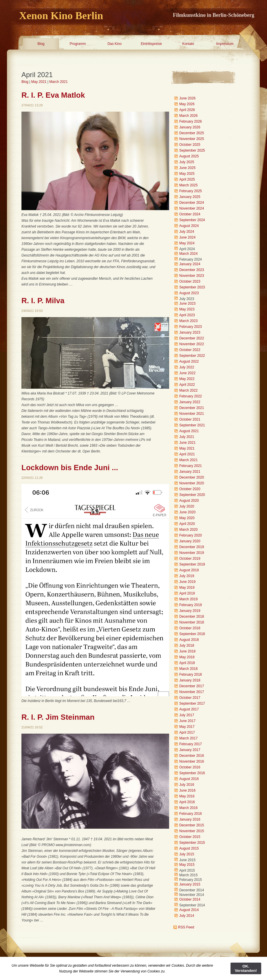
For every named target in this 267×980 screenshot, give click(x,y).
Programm (78, 44)
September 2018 (192, 634)
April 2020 (187, 524)
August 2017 (189, 709)
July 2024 (187, 232)
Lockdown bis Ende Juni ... (70, 468)
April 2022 (187, 385)
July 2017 (187, 715)
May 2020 (187, 518)
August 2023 (189, 293)
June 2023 (187, 303)
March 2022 (188, 390)
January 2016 (190, 819)
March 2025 (188, 185)
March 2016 (188, 808)
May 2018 (187, 657)
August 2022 (189, 361)
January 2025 (190, 197)
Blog (41, 44)
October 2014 (190, 899)
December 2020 (192, 477)
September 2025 (192, 150)
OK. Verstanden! (246, 968)
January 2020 (190, 541)
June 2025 (187, 168)
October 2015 (190, 837)
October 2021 (190, 419)
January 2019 (190, 611)
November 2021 (192, 414)
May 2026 (187, 104)
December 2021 (192, 408)
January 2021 (190, 472)
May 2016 (187, 796)
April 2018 (187, 663)
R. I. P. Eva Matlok (53, 95)
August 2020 (189, 501)
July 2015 (187, 854)
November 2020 (192, 483)
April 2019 (187, 593)
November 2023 (192, 276)
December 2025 (192, 133)
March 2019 (188, 599)
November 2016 (192, 761)
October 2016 (190, 767)
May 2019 (187, 588)
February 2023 (191, 327)
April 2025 (187, 179)
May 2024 (187, 243)
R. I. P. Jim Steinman (58, 717)
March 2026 (188, 116)
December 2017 (192, 686)
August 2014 (189, 910)
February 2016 (191, 814)
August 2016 (189, 779)
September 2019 (192, 564)
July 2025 (187, 162)
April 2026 (187, 110)
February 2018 (191, 674)
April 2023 (187, 315)
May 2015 (187, 865)
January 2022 (190, 402)
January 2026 (190, 127)
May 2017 (187, 727)
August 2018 (189, 640)
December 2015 (192, 825)
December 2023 (192, 270)
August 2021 (189, 431)
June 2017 (187, 721)
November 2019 (192, 553)
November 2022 (192, 344)
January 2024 (190, 264)
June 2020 (187, 512)
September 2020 (192, 495)
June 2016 (187, 790)
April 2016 (187, 802)
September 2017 (192, 703)
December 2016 (192, 756)
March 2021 (58, 82)
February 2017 (191, 744)
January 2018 (190, 680)
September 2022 (192, 356)
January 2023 (190, 332)
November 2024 (192, 208)
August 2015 (189, 848)
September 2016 (192, 773)
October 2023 (190, 281)
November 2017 (192, 692)
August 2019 (189, 570)
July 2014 (187, 916)
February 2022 (191, 396)
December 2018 (192, 617)
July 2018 (187, 646)
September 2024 (192, 220)
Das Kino (115, 44)
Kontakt (188, 44)
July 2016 (187, 785)
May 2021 (39, 82)
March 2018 (188, 669)
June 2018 (187, 651)
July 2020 (187, 506)
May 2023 (187, 309)
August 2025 (189, 156)
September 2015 (192, 843)
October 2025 (190, 145)
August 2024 (189, 226)
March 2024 (188, 254)
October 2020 (190, 489)
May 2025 (187, 174)
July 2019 (187, 576)
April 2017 (187, 732)
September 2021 (192, 425)
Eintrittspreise (151, 44)
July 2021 (187, 437)
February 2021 (191, 466)
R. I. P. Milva (43, 301)
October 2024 (190, 214)
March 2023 (188, 321)
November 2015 (192, 831)
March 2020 (188, 530)
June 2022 (187, 373)
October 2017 (190, 698)
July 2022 (187, 367)
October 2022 (190, 350)
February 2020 (191, 535)
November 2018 (192, 622)
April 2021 (187, 454)
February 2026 (191, 121)
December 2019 (192, 547)
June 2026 (187, 98)
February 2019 (191, 605)
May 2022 (187, 379)
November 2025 (192, 139)
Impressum (225, 44)
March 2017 (188, 738)
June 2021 (187, 443)
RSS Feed (186, 927)
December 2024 (192, 203)
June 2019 (187, 582)
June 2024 (187, 237)
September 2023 (192, 287)
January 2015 (190, 884)
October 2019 (190, 559)
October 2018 (190, 628)
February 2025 (191, 191)
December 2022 (192, 338)
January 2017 (190, 750)
